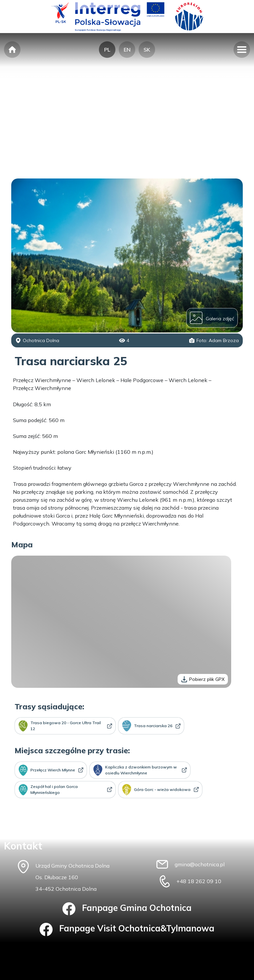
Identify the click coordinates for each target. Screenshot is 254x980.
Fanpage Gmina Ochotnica (127, 909)
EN (127, 50)
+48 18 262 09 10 (199, 881)
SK (147, 50)
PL (107, 50)
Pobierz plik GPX (203, 679)
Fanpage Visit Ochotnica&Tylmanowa (127, 929)
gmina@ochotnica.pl (200, 864)
